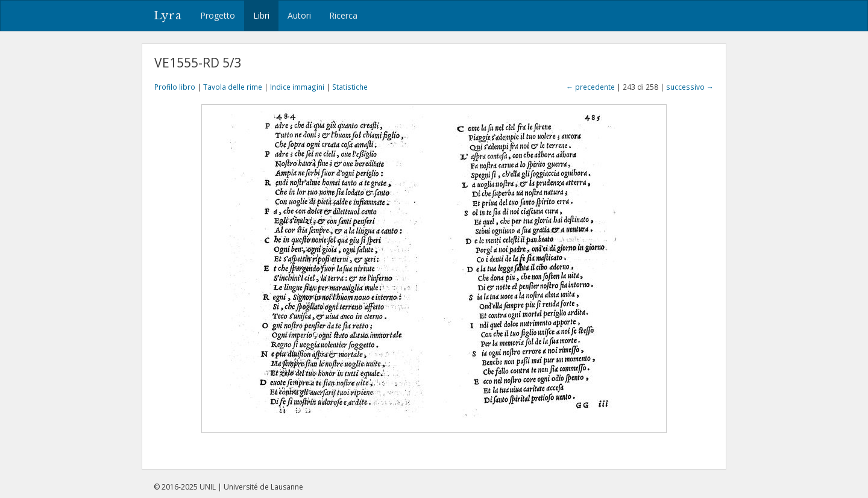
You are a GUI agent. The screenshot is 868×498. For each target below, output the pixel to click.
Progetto (218, 15)
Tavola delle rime (233, 87)
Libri (261, 15)
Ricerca (343, 15)
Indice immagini (297, 87)
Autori (299, 15)
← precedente (590, 87)
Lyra (168, 16)
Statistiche (350, 87)
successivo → (690, 87)
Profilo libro (175, 87)
